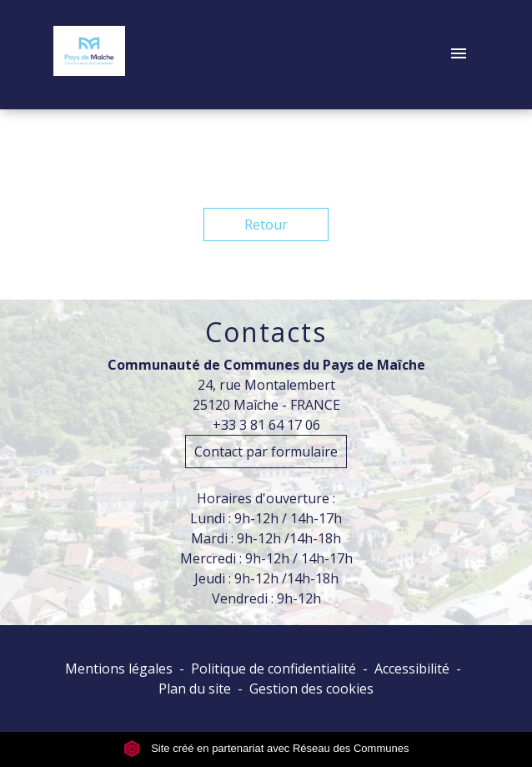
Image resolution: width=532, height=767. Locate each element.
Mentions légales (119, 669)
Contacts (266, 332)
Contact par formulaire (266, 452)
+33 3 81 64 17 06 (266, 425)
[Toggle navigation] (459, 54)
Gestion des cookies (311, 689)
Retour (266, 225)
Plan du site (195, 689)
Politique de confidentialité (274, 669)
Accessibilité (412, 669)
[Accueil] (89, 54)
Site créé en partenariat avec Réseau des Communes (266, 748)
